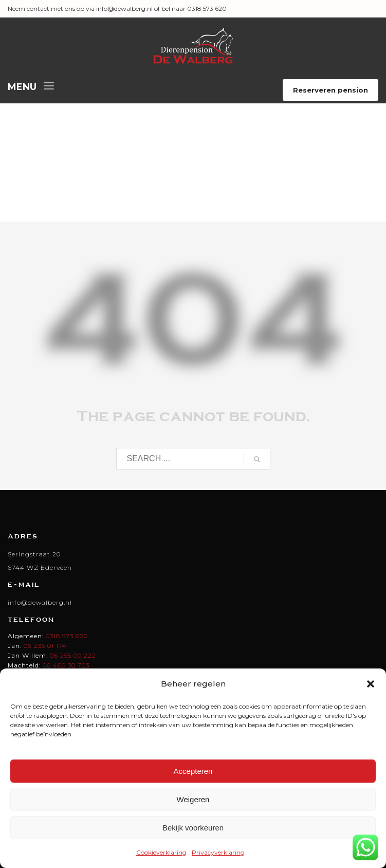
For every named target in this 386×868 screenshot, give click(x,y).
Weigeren (193, 799)
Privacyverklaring (218, 852)
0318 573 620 (67, 636)
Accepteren (193, 771)
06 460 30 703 (66, 665)
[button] (371, 684)
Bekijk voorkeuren (193, 828)
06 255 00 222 (73, 655)
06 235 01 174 (45, 646)
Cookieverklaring (161, 852)
